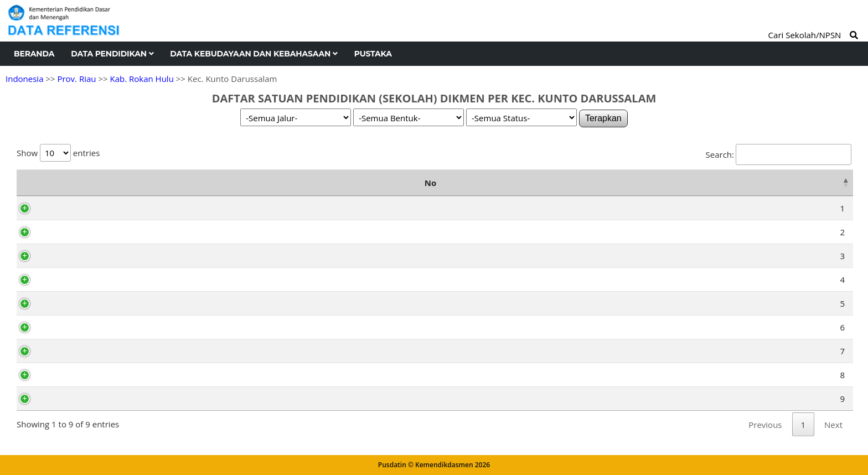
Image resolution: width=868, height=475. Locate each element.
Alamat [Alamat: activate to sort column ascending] (548, 183)
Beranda (34, 54)
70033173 (73, 256)
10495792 (73, 303)
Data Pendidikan (112, 54)
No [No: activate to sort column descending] (28, 183)
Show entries (58, 153)
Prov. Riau (76, 79)
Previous (765, 425)
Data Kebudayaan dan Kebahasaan (254, 54)
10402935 (73, 280)
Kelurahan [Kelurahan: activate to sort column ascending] (725, 183)
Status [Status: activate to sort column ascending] (817, 183)
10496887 (73, 351)
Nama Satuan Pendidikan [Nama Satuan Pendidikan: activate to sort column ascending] (272, 183)
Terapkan (603, 118)
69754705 (73, 232)
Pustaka (373, 54)
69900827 (73, 399)
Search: (779, 154)
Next (833, 425)
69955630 (73, 208)
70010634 (73, 327)
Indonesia (24, 79)
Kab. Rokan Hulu (141, 79)
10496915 (73, 375)
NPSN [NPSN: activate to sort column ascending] (78, 183)
